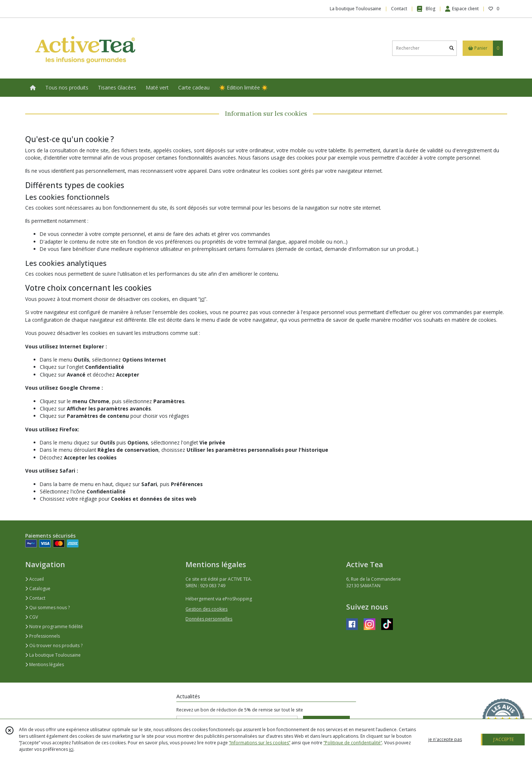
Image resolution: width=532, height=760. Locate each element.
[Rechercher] (452, 48)
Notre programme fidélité (54, 627)
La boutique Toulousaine (53, 655)
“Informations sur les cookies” (260, 743)
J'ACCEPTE (504, 739)
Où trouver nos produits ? (54, 646)
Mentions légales (45, 664)
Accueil (35, 579)
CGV (32, 617)
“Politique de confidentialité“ (353, 743)
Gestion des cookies (206, 609)
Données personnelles (209, 619)
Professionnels (43, 636)
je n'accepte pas (445, 739)
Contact (399, 9)
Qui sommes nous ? (47, 608)
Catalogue (38, 589)
